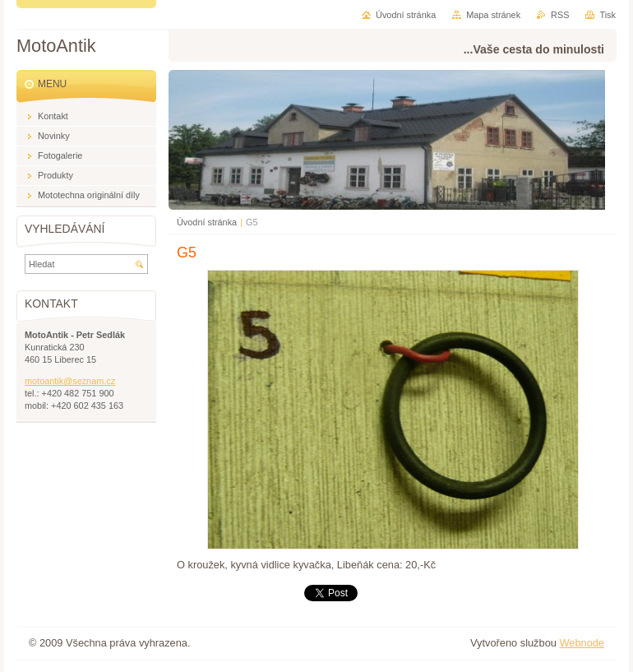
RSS (560, 15)
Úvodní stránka (207, 222)
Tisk (608, 15)
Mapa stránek (493, 15)
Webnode (582, 643)
